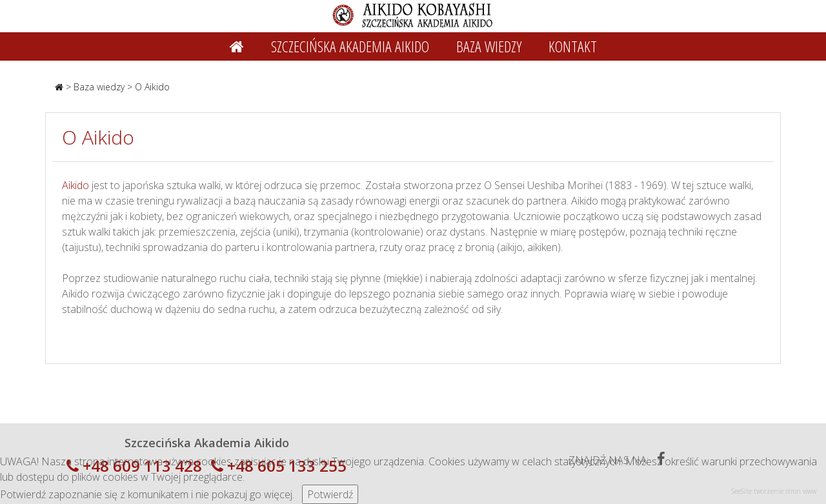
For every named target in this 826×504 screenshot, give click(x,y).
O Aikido (152, 87)
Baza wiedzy (99, 87)
